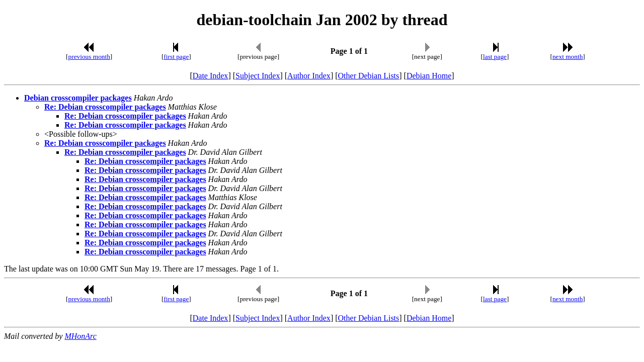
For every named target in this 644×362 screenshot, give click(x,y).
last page (495, 57)
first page (176, 57)
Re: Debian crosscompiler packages (105, 107)
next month (568, 57)
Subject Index (258, 76)
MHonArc (80, 336)
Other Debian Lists (369, 76)
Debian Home (429, 76)
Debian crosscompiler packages (78, 98)
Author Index (309, 76)
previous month (89, 57)
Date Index (211, 76)
